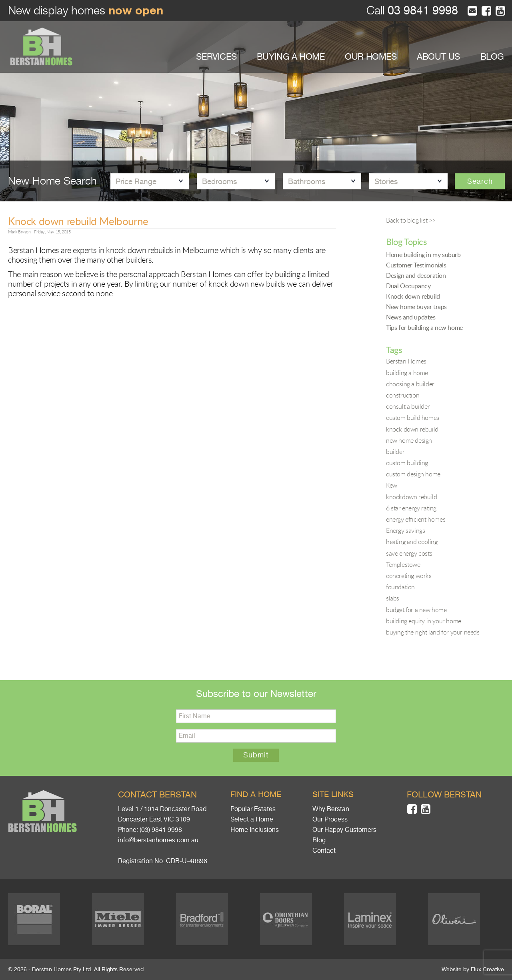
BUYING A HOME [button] (291, 57)
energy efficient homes (416, 519)
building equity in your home (424, 621)
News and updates (411, 317)
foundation (400, 587)
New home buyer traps (416, 307)
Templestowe (403, 564)
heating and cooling (412, 542)
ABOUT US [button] (438, 57)
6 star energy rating (411, 508)
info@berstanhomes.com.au (158, 840)
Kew (392, 485)
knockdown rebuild (411, 497)
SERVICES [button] (216, 57)
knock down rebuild (412, 429)
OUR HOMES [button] (371, 57)
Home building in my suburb (423, 255)
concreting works (409, 576)
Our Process (330, 819)
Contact (324, 851)
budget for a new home (416, 610)
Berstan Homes (406, 361)
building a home (407, 373)
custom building (407, 463)
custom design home (413, 474)
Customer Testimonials (416, 265)
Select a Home (252, 819)
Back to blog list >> (411, 220)
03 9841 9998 (421, 11)
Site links (333, 794)
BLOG (492, 57)
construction (403, 395)
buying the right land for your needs (433, 632)
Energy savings (405, 530)
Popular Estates (253, 809)
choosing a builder (410, 384)
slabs (393, 598)
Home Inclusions (255, 830)
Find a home (256, 794)
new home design (409, 440)
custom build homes (413, 418)
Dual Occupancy (408, 286)
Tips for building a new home (424, 327)
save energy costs (409, 553)
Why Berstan (331, 809)
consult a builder (408, 406)
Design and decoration (416, 275)
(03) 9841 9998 (161, 830)
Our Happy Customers (344, 830)
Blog (319, 840)
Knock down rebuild (413, 296)
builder (395, 452)
